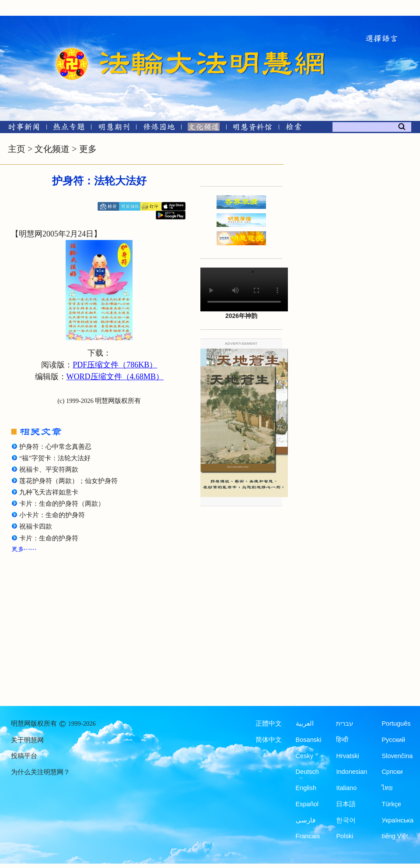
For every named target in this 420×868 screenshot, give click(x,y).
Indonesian (352, 772)
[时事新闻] (21, 129)
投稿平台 (24, 756)
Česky (304, 756)
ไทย (387, 788)
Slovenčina (397, 756)
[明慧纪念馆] (252, 129)
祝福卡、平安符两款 (49, 469)
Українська (397, 820)
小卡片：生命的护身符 (52, 515)
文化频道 (52, 149)
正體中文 (269, 723)
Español (307, 804)
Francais (308, 836)
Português (396, 723)
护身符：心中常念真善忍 (55, 447)
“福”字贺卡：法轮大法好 (55, 458)
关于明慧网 (27, 740)
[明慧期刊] (114, 129)
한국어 (346, 820)
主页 (17, 149)
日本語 (346, 804)
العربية (305, 723)
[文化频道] (204, 129)
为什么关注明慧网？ (40, 772)
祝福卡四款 (36, 526)
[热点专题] (69, 129)
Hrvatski (347, 756)
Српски (392, 772)
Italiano (346, 788)
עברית (345, 723)
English (306, 788)
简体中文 (269, 740)
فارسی (306, 820)
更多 (88, 149)
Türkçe (391, 804)
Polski (345, 836)
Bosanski (309, 740)
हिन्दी (342, 740)
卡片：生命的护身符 (49, 538)
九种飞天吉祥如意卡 (49, 492)
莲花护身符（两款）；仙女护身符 (68, 481)
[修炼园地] (159, 129)
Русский (393, 740)
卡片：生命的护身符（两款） (62, 504)
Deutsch (307, 772)
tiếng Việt (395, 836)
